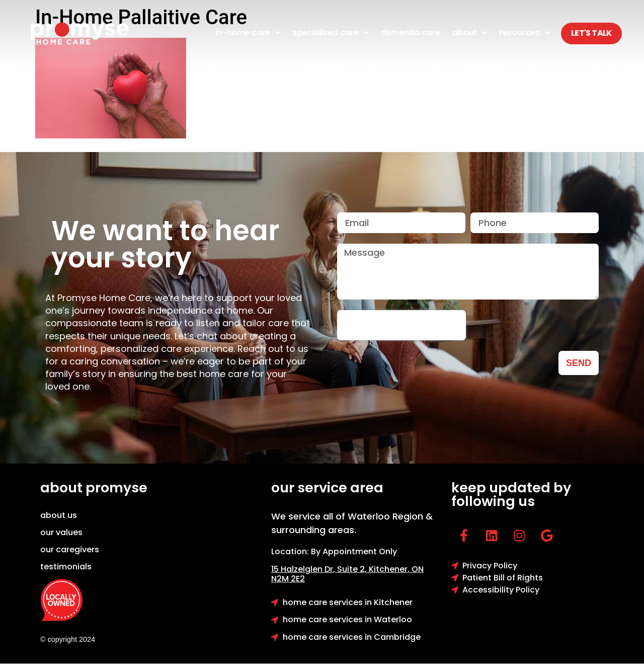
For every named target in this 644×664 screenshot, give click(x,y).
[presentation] (401, 325)
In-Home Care (248, 33)
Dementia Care (411, 32)
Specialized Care (331, 33)
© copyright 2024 (68, 639)
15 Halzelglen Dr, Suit (320, 569)
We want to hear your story (165, 244)
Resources (525, 33)
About (470, 33)
